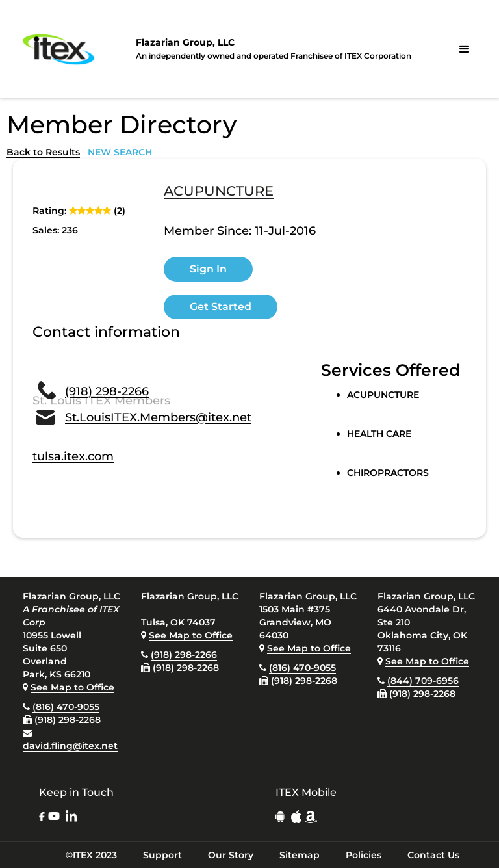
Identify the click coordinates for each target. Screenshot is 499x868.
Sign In (208, 269)
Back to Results (43, 152)
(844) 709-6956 (423, 681)
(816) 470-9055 (66, 707)
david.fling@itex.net (70, 746)
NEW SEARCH (120, 152)
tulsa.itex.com (73, 456)
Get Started (221, 307)
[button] (465, 49)
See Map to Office (72, 687)
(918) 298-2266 (107, 391)
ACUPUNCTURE (219, 192)
